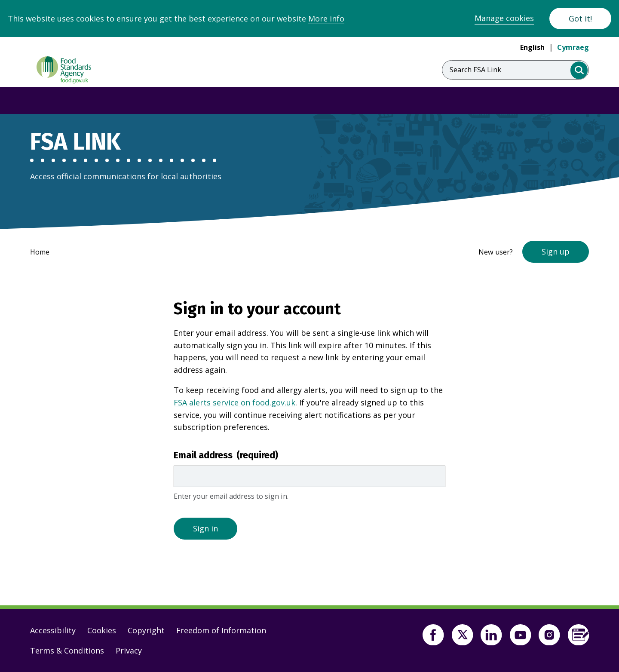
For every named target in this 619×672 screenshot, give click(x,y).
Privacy (129, 651)
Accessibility (53, 630)
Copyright (146, 630)
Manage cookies (504, 18)
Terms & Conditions (67, 651)
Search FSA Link (475, 70)
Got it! (580, 18)
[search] (579, 70)
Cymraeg (573, 47)
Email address (226, 455)
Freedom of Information (221, 630)
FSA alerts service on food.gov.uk (234, 402)
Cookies (102, 630)
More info (326, 18)
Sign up (556, 252)
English (532, 47)
